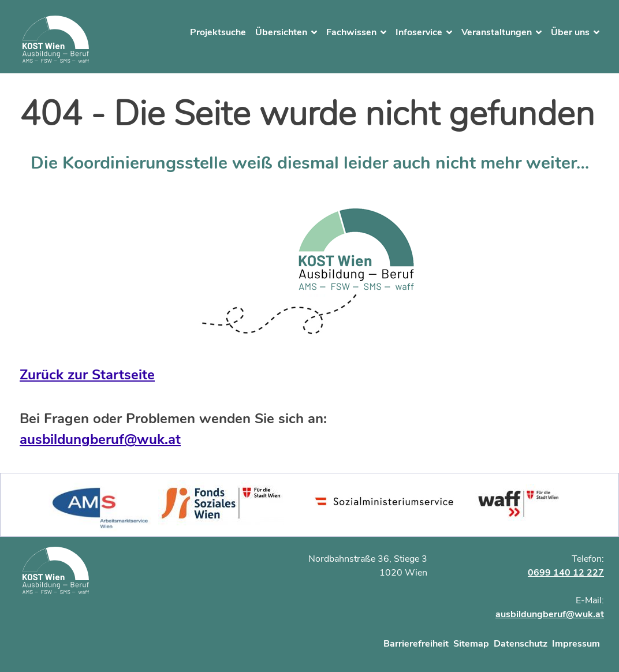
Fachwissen (351, 32)
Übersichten (281, 32)
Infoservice (419, 32)
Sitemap (471, 644)
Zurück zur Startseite (87, 375)
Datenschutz (521, 644)
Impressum (576, 644)
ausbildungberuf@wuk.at (100, 439)
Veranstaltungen (497, 32)
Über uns (570, 32)
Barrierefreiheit (416, 644)
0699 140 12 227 (566, 573)
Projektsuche (218, 32)
